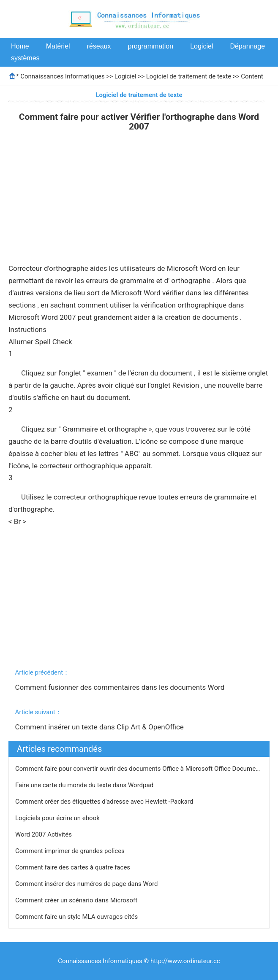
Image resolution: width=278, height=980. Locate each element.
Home (20, 46)
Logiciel (202, 46)
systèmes (25, 58)
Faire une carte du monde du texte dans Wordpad (85, 785)
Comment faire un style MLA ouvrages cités (77, 917)
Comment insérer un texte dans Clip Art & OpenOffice (100, 727)
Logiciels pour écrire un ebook (58, 818)
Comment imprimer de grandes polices (71, 851)
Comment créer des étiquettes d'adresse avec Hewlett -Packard (105, 802)
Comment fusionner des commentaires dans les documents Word (120, 687)
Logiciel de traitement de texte (189, 76)
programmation (151, 46)
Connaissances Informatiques (62, 76)
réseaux (99, 46)
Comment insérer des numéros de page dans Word (87, 884)
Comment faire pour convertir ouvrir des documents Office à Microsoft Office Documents (141, 769)
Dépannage (247, 46)
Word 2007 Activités (44, 834)
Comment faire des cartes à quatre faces (74, 867)
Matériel (58, 46)
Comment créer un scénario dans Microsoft (77, 900)
